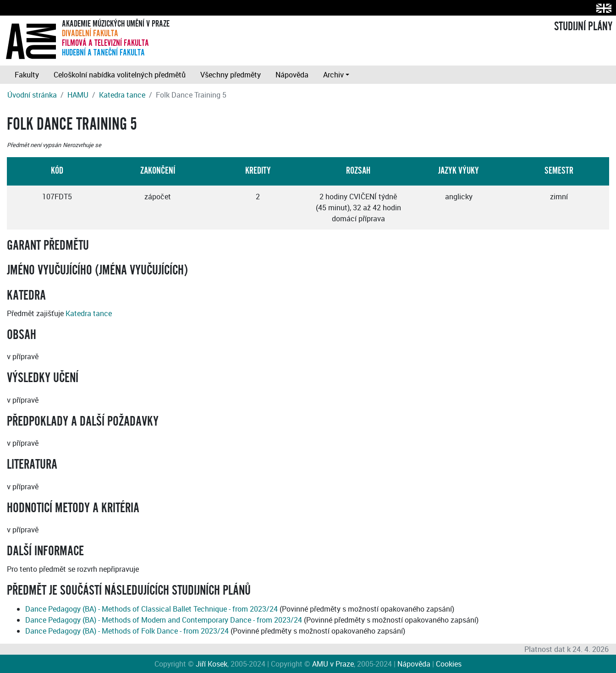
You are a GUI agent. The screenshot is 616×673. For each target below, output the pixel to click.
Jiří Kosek (212, 664)
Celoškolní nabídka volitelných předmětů (120, 75)
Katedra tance (122, 95)
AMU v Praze (333, 664)
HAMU (78, 95)
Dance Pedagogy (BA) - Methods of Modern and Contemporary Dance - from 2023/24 (164, 620)
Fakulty (27, 75)
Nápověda (292, 75)
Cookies (449, 664)
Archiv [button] (333, 75)
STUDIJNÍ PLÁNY (583, 27)
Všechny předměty (231, 75)
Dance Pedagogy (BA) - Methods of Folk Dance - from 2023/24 (127, 631)
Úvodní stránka (32, 95)
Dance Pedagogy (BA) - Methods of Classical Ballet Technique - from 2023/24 (151, 609)
